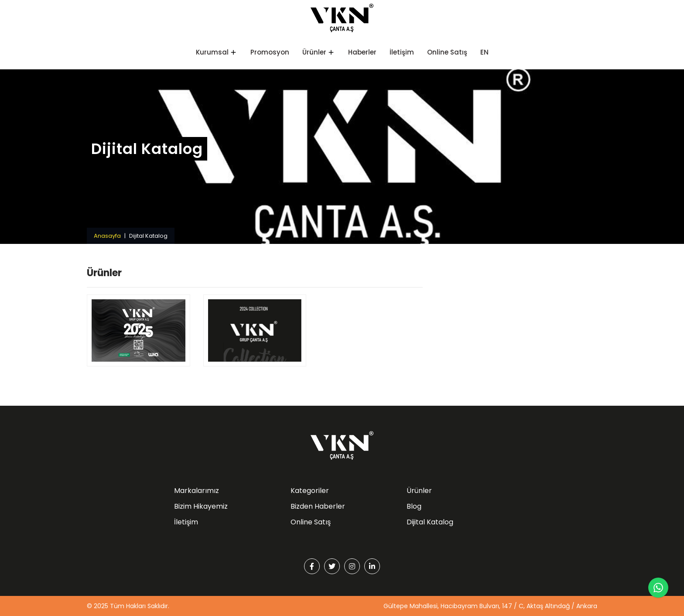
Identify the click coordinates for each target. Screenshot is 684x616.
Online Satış (447, 52)
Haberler (362, 52)
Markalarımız (197, 491)
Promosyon (270, 52)
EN (484, 52)
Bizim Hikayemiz (201, 506)
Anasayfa (107, 236)
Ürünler (314, 52)
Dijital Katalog (430, 522)
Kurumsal (212, 52)
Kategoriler (310, 491)
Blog (414, 506)
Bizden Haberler (318, 506)
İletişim (402, 52)
